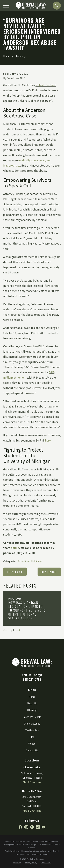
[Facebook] (20, 827)
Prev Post (15, 572)
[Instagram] (26, 827)
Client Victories (32, 724)
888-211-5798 (32, 679)
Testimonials (32, 730)
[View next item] (18, 630)
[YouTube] (43, 827)
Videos (32, 744)
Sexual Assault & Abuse (30, 561)
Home (32, 697)
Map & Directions (32, 782)
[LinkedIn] (38, 827)
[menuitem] (17, 863)
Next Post (49, 572)
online (15, 548)
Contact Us (32, 750)
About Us (32, 703)
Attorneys (32, 710)
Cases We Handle (32, 717)
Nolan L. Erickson (46, 85)
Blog (32, 737)
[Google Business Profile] (32, 827)
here (48, 440)
